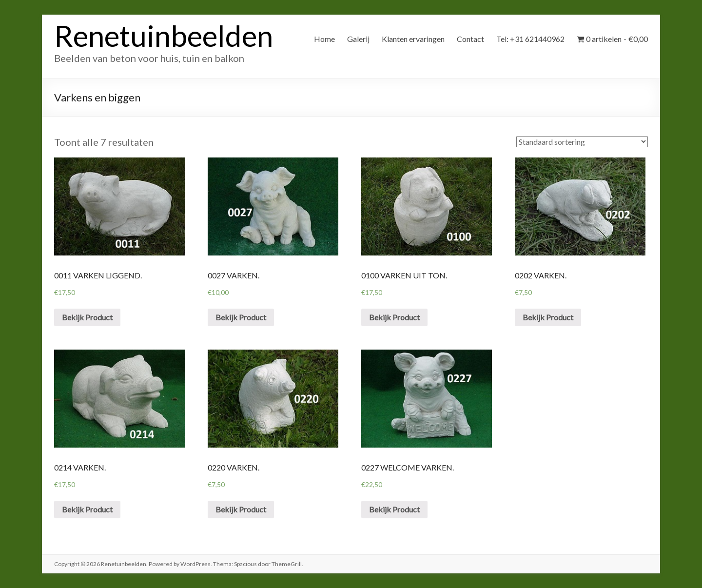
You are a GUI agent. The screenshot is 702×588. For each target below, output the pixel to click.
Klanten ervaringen (413, 39)
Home (324, 39)
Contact (470, 39)
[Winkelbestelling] (582, 142)
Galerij (358, 39)
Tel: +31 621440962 (530, 39)
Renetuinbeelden (164, 36)
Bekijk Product (87, 317)
